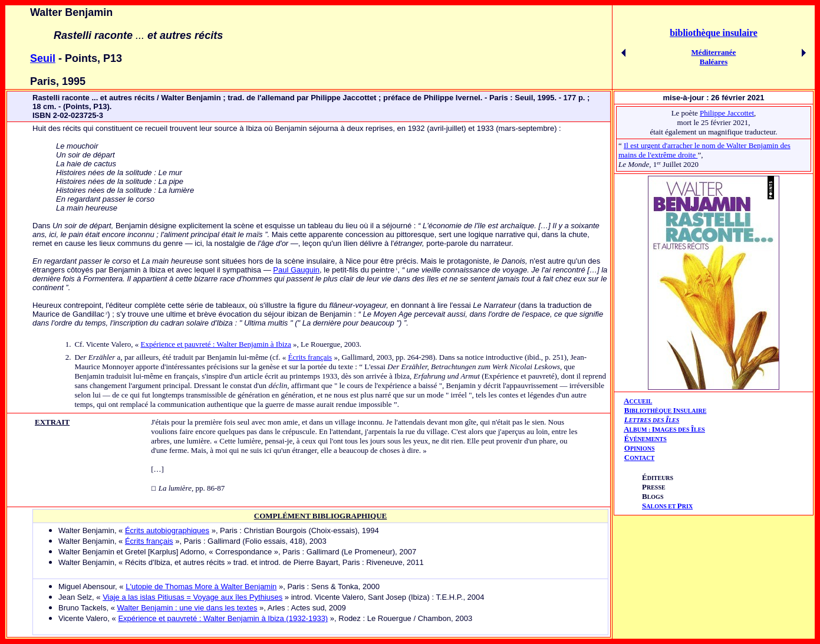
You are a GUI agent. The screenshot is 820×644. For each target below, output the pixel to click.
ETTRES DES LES (654, 420)
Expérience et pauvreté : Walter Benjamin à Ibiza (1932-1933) (223, 618)
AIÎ (664, 429)
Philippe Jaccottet (727, 113)
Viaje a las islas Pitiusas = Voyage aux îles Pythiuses (192, 597)
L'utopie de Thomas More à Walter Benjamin (201, 586)
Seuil (43, 58)
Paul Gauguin (296, 270)
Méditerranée (714, 52)
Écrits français (310, 357)
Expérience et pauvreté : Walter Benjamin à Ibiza (215, 344)
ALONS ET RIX (667, 506)
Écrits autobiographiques (167, 530)
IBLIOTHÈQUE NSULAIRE (668, 411)
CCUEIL (640, 401)
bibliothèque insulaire (714, 33)
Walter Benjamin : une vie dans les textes (187, 608)
